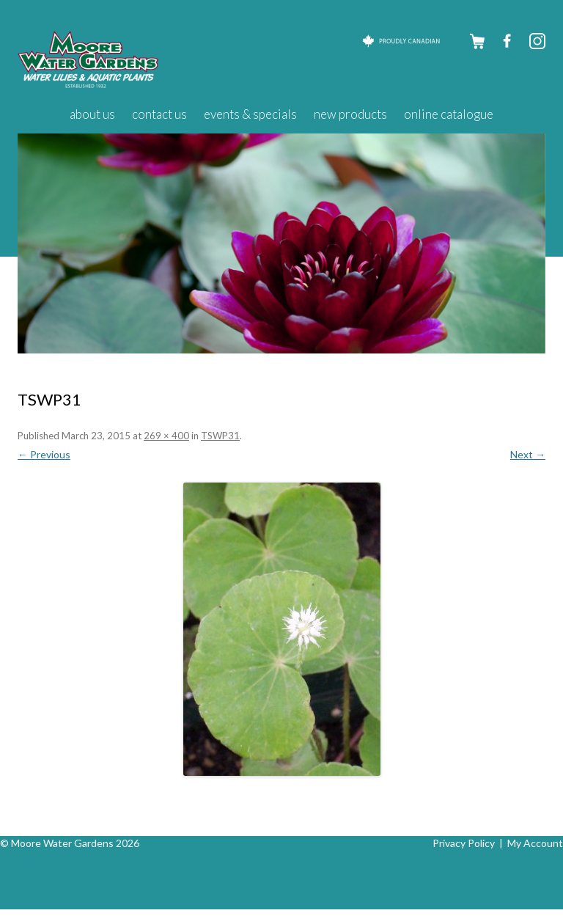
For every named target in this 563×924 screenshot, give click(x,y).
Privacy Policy (464, 843)
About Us (92, 114)
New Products (350, 114)
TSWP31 (220, 436)
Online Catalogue (449, 114)
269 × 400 (166, 436)
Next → (528, 454)
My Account (535, 843)
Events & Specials (250, 114)
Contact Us (159, 114)
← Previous (44, 454)
